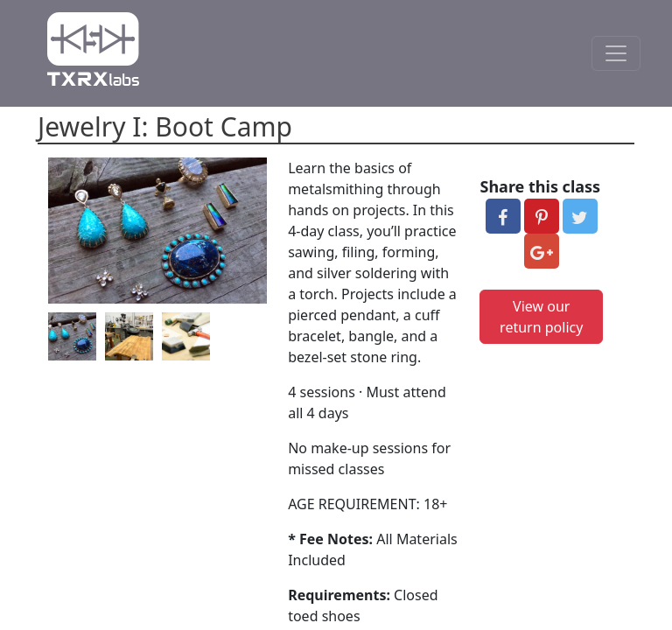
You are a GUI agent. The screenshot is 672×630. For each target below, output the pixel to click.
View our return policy (541, 317)
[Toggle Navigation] (616, 53)
